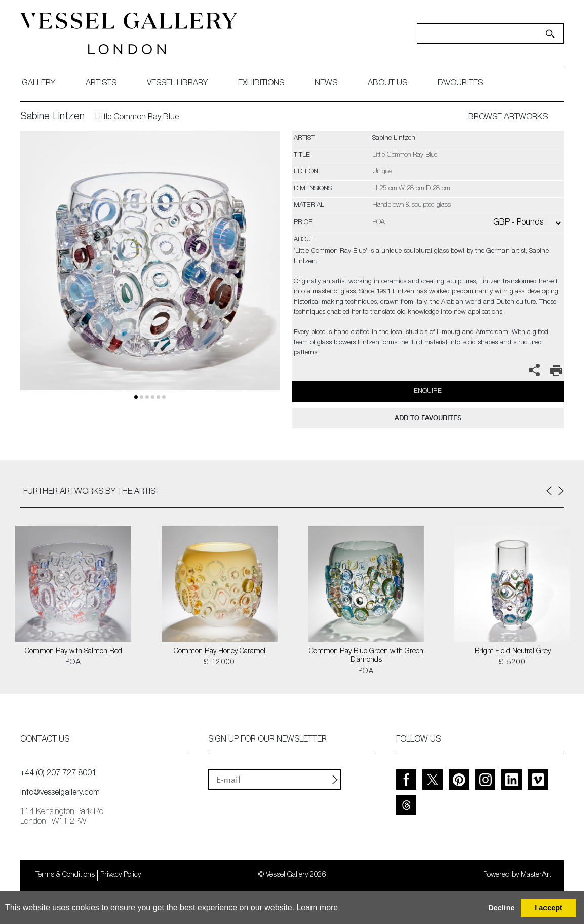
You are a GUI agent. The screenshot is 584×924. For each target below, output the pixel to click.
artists (101, 84)
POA (73, 663)
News (326, 84)
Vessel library (177, 84)
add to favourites (428, 418)
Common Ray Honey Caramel (220, 652)
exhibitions (261, 84)
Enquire (428, 392)
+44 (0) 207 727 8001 (58, 774)
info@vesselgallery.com (60, 793)
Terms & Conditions (65, 875)
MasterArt (536, 875)
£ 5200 (512, 663)
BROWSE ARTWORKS (508, 118)
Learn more (317, 908)
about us (387, 84)
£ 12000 (220, 663)
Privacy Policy (121, 875)
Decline (501, 908)
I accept (549, 908)
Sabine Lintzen (52, 117)
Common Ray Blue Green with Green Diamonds (366, 656)
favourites (460, 84)
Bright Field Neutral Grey (513, 652)
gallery (38, 84)
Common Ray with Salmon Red (73, 652)
